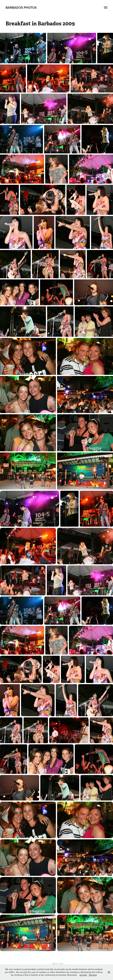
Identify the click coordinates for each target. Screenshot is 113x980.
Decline (93, 975)
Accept (83, 975)
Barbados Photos (21, 7)
